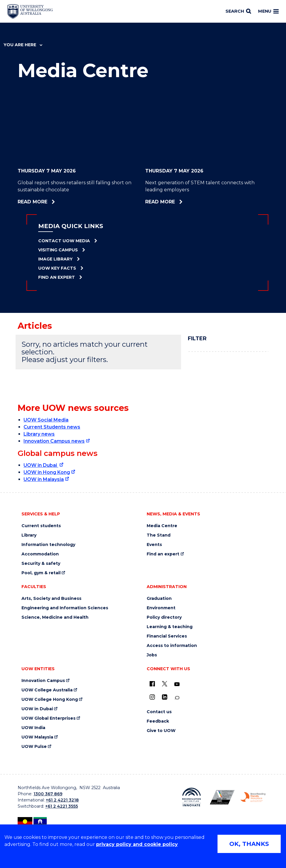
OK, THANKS (249, 844)
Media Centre (162, 526)
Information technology (48, 545)
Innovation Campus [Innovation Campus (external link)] (43, 681)
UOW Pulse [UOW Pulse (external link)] (34, 747)
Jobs (152, 655)
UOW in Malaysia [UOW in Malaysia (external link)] (44, 479)
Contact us (159, 712)
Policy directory (164, 617)
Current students (41, 526)
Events (154, 545)
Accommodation (40, 554)
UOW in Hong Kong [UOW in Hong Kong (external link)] (47, 472)
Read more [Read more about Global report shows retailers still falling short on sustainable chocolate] (50, 202)
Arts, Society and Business (51, 599)
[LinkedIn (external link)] (165, 697)
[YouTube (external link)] (177, 684)
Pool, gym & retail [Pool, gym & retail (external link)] (41, 573)
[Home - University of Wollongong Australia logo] (30, 11)
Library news (39, 434)
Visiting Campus (58, 250)
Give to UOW (161, 731)
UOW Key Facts (57, 268)
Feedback (158, 721)
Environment (161, 608)
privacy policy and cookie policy (137, 844)
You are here (23, 45)
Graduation (159, 599)
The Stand (159, 535)
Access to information (172, 646)
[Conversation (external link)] (177, 698)
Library (29, 535)
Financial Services (167, 636)
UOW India (33, 728)
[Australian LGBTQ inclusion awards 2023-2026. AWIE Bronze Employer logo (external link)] (222, 797)
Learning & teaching (170, 627)
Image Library (55, 259)
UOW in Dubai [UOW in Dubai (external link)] (41, 465)
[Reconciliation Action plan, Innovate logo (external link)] (191, 797)
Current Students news (52, 427)
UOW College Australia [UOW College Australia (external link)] (47, 690)
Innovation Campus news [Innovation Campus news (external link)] (54, 441)
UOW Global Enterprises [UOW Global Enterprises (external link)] (48, 718)
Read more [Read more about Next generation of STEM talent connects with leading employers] (176, 202)
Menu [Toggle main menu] (268, 11)
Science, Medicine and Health (55, 617)
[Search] (238, 11)
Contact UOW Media (64, 241)
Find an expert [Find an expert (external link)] (163, 554)
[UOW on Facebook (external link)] (152, 684)
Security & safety (41, 564)
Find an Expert (57, 277)
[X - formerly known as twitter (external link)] (165, 684)
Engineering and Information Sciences (65, 608)
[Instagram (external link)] (152, 697)
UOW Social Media (46, 420)
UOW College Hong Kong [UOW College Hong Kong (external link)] (50, 699)
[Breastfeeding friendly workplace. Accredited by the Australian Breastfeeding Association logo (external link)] (253, 797)
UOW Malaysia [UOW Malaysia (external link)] (37, 737)
